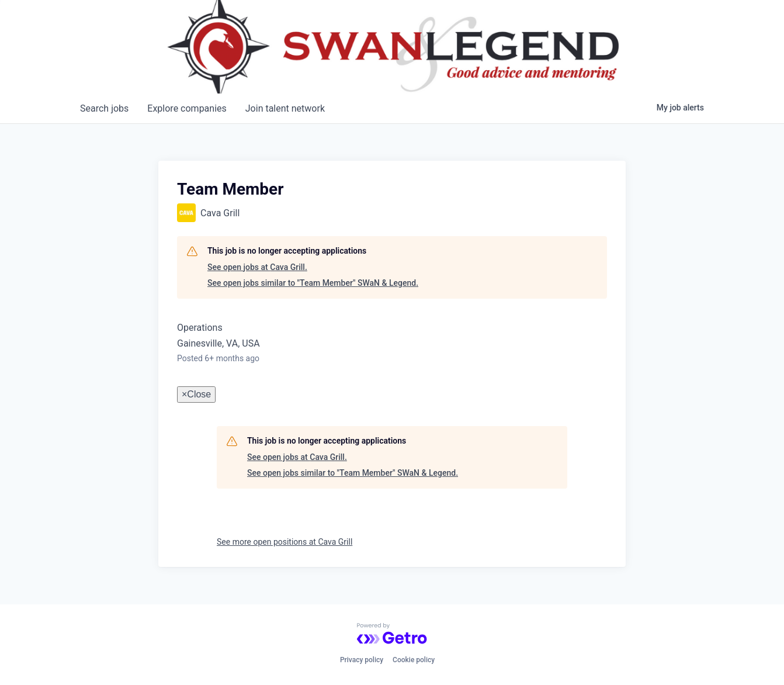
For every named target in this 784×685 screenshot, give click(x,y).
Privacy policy (362, 660)
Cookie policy (414, 660)
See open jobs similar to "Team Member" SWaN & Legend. (313, 283)
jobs (104, 108)
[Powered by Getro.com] (392, 634)
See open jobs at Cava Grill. (257, 267)
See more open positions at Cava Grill (285, 542)
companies (187, 108)
